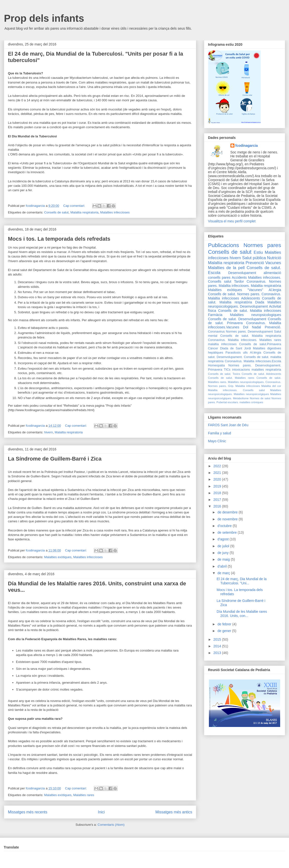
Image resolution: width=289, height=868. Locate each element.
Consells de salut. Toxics (224, 374)
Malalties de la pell (226, 268)
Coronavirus (216, 332)
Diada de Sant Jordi (236, 348)
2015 (218, 639)
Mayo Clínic (217, 441)
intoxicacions (241, 370)
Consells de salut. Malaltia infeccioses (250, 311)
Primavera (215, 370)
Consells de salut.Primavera (260, 344)
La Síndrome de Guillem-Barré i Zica (55, 459)
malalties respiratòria (267, 370)
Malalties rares (84, 795)
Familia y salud (219, 433)
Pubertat (222, 402)
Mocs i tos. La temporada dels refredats (59, 239)
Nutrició (274, 258)
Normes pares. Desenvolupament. (255, 365)
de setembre (227, 532)
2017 (218, 500)
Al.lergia (275, 290)
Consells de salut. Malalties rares (231, 378)
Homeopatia (216, 365)
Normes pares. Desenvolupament (249, 332)
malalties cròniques (251, 402)
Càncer (213, 348)
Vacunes (273, 263)
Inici (101, 812)
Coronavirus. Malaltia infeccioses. (233, 340)
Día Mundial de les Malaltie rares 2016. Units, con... (242, 614)
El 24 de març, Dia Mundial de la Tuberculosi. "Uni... (242, 581)
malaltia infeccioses (222, 344)
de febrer (225, 624)
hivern (49, 432)
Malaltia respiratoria (84, 212)
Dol (246, 327)
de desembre (228, 512)
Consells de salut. (264, 268)
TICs (227, 370)
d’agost (223, 539)
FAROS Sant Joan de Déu (228, 425)
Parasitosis (233, 353)
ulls (245, 353)
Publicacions (224, 245)
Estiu (258, 252)
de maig (224, 559)
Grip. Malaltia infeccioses (244, 386)
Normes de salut (260, 398)
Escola (214, 273)
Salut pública (254, 258)
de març (224, 573)
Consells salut (220, 281)
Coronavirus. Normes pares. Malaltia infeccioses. (245, 284)
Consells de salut (56, 212)
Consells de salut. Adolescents (261, 374)
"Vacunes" (255, 290)
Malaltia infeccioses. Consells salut (236, 390)
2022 (218, 466)
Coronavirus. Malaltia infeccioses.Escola (253, 361)
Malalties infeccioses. (265, 277)
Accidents (239, 277)
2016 (218, 506)
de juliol (224, 546)
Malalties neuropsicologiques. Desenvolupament (245, 304)
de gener (225, 631)
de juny (223, 553)
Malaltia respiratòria (266, 286)
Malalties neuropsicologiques (256, 315)
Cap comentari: (75, 206)
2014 (218, 646)
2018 (218, 493)
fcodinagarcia (247, 146)
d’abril (222, 566)
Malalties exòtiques (58, 557)
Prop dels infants (44, 18)
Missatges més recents (28, 812)
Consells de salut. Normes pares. (234, 294)
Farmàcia (215, 315)
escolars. (233, 402)
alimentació (272, 273)
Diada (260, 302)
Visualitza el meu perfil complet (232, 221)
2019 (218, 486)
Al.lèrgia (256, 353)
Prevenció (255, 263)
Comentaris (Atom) (111, 825)
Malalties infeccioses (115, 212)
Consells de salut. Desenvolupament (237, 319)
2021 (218, 473)
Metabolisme (241, 398)
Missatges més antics (174, 812)
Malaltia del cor (271, 386)
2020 (218, 479)
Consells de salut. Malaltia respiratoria (251, 336)
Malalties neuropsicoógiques (251, 394)
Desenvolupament (242, 273)
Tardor (239, 281)
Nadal (257, 327)
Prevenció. (273, 327)
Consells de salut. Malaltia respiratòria (245, 300)
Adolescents (250, 298)
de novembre (228, 519)
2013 (218, 653)
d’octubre (225, 526)
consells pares (219, 277)
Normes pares (262, 245)
